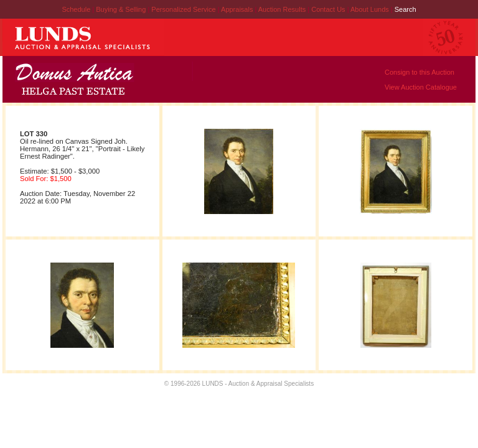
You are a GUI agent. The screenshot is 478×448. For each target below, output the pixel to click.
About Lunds (371, 9)
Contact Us (328, 9)
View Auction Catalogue (421, 87)
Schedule (76, 9)
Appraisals (238, 9)
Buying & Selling (122, 9)
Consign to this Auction (419, 72)
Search (405, 9)
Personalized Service (184, 9)
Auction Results (283, 9)
